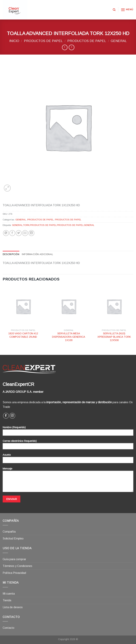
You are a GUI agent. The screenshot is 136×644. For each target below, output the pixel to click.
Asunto (68, 459)
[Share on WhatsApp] (6, 233)
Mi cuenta (9, 594)
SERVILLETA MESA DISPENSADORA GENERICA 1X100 (69, 337)
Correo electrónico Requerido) (68, 446)
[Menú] (127, 10)
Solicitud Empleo (13, 538)
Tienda (7, 600)
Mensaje (68, 481)
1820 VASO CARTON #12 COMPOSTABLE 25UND (23, 335)
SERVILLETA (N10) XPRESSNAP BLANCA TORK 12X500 (114, 337)
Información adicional (37, 254)
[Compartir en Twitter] (19, 233)
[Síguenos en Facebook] (6, 416)
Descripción (11, 254)
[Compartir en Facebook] (12, 233)
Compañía (9, 532)
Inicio (14, 41)
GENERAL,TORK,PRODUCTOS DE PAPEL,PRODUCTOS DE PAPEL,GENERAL (53, 225)
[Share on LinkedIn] (31, 233)
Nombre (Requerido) (68, 432)
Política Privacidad (14, 573)
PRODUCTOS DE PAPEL (43, 41)
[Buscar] (114, 10)
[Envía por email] (25, 233)
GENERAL (119, 41)
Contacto (8, 628)
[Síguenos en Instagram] (12, 416)
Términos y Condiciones (17, 566)
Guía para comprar (14, 559)
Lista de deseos (13, 607)
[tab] (11, 254)
